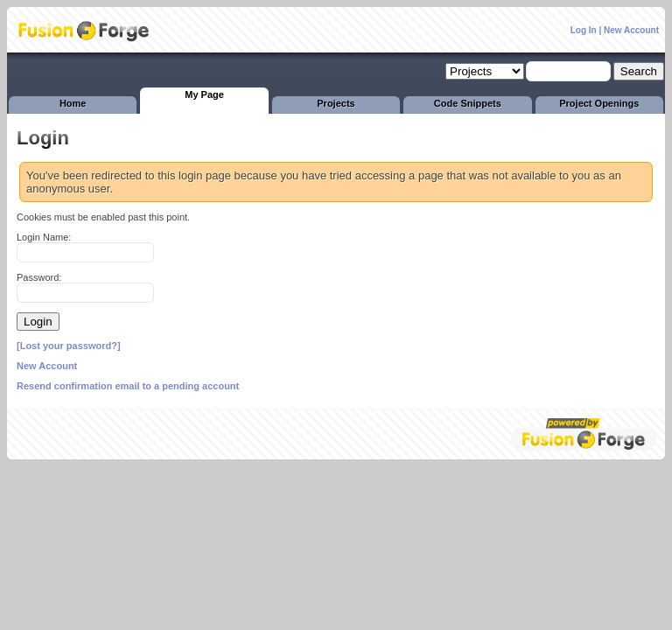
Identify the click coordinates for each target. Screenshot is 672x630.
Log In (584, 30)
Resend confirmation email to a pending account (128, 386)
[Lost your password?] (69, 346)
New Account (631, 30)
